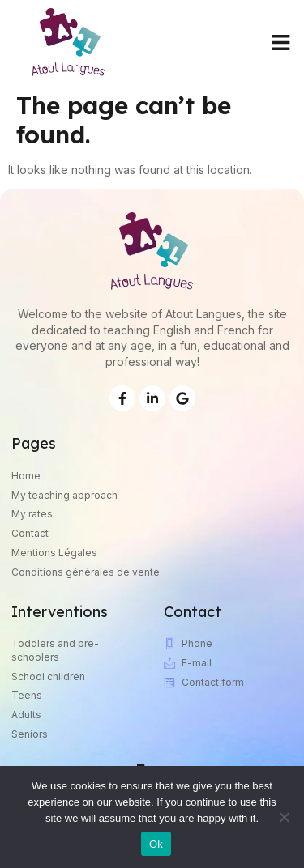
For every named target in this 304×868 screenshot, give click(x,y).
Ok (156, 844)
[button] (281, 42)
